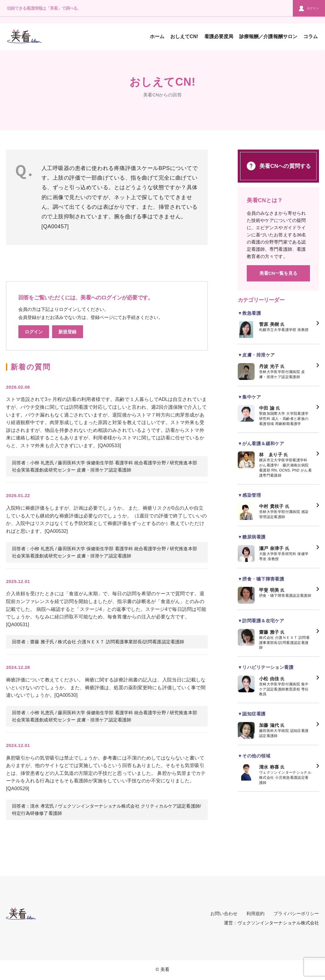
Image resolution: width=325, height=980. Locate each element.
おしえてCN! (184, 36)
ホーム (157, 36)
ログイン (309, 8)
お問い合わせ (224, 913)
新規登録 (67, 332)
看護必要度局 (219, 36)
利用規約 (255, 913)
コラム (311, 36)
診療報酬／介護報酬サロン (268, 36)
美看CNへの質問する (278, 166)
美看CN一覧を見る (279, 273)
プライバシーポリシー (296, 913)
